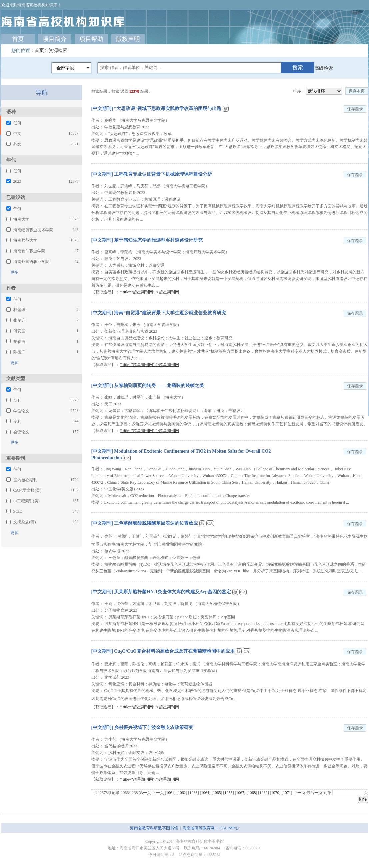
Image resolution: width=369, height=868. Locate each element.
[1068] (252, 793)
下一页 (299, 793)
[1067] (241, 793)
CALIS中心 (229, 828)
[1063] (194, 793)
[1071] (287, 793)
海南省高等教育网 (199, 828)
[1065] (217, 793)
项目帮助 (91, 39)
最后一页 (314, 793)
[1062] (182, 793)
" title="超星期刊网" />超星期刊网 (150, 292)
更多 (12, 272)
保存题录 (355, 109)
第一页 (145, 793)
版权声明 (128, 39)
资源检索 (58, 50)
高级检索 (324, 68)
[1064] (206, 793)
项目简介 (55, 39)
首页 (18, 39)
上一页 (158, 793)
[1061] (171, 793)
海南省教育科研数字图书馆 (154, 828)
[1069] (264, 793)
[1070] (276, 793)
